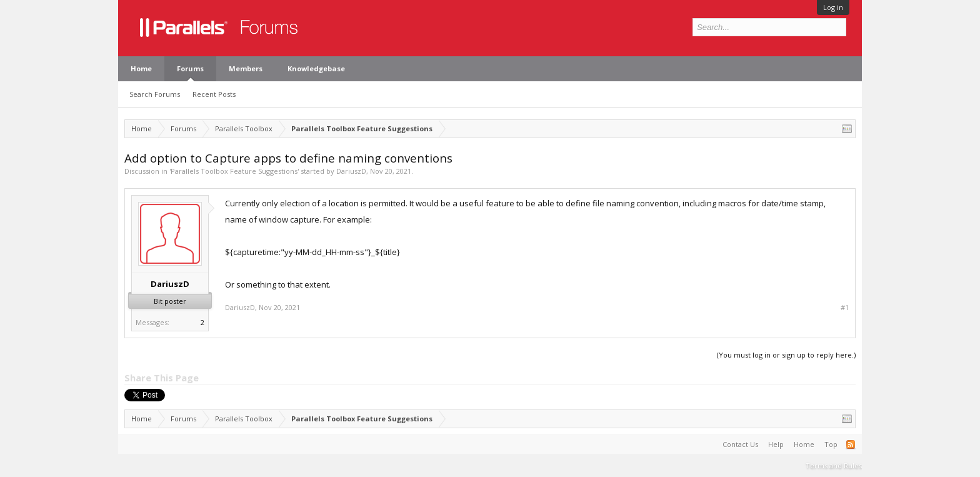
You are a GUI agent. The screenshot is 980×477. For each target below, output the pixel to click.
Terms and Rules (834, 465)
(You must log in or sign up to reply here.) (786, 355)
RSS (851, 444)
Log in (833, 7)
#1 (845, 308)
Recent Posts (214, 94)
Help (776, 444)
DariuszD (351, 171)
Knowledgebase (316, 68)
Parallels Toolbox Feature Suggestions (234, 171)
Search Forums (155, 94)
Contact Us (740, 444)
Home (141, 68)
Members (246, 68)
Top (831, 444)
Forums (190, 68)
